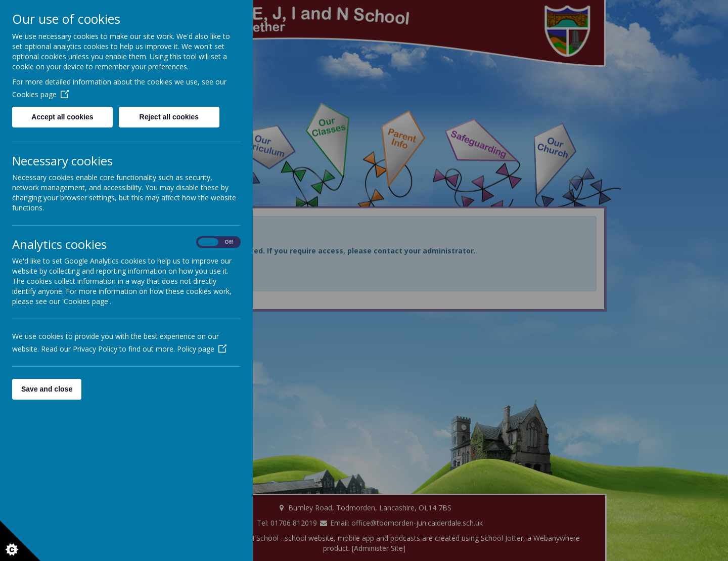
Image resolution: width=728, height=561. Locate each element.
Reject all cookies (169, 117)
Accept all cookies (62, 117)
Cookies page (40, 94)
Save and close (47, 389)
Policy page (202, 349)
